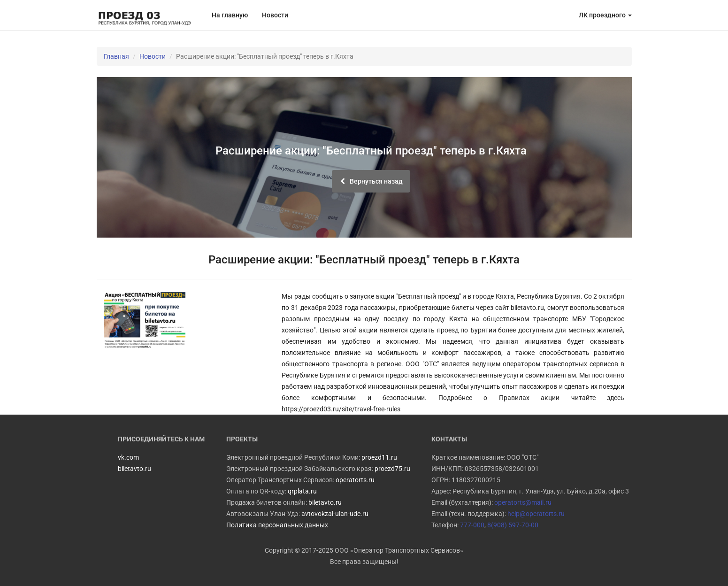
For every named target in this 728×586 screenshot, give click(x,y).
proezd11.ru (379, 457)
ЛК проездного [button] (605, 15)
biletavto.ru (325, 502)
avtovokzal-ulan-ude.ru (335, 514)
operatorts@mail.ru (523, 502)
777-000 (472, 525)
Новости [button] (275, 15)
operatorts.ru (355, 480)
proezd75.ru (392, 469)
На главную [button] (230, 15)
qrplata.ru (302, 491)
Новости (153, 56)
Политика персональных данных (277, 525)
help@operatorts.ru (536, 514)
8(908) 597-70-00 (513, 525)
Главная (116, 56)
